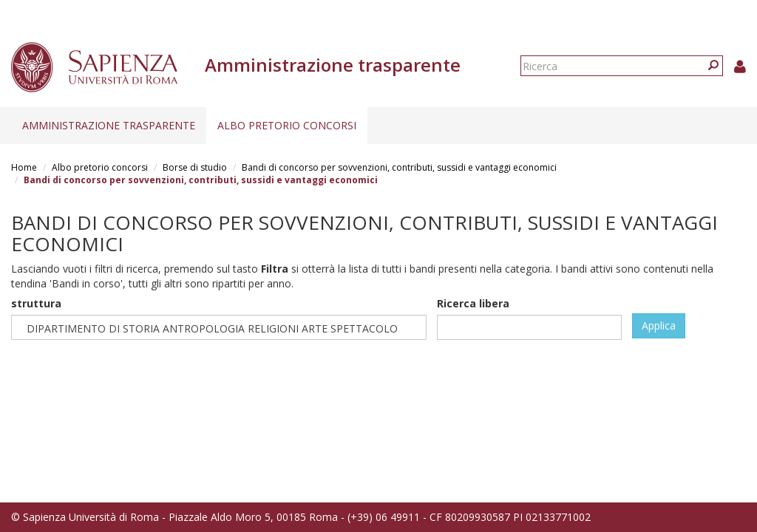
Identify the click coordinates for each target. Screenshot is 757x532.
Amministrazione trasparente (109, 125)
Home (24, 167)
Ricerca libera (473, 303)
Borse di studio (195, 167)
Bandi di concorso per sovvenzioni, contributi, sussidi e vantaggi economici (399, 167)
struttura (36, 303)
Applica (659, 325)
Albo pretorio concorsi (287, 125)
